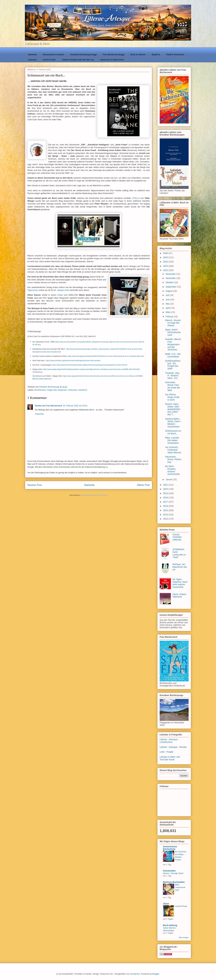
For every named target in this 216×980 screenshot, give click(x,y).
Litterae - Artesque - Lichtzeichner (169, 741)
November (171, 278)
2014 (166, 515)
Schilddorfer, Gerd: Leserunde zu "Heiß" (179, 553)
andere (31, 282)
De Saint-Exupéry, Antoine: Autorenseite (172, 470)
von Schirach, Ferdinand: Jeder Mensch (173, 450)
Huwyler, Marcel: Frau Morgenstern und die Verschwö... (173, 344)
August (169, 291)
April (168, 308)
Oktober (170, 282)
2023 (166, 266)
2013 (166, 519)
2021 (166, 485)
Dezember (171, 274)
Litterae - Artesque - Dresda (173, 747)
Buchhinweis (40, 390)
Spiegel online (63, 290)
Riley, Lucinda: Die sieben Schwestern (172, 440)
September (171, 287)
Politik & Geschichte (175, 54)
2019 (166, 493)
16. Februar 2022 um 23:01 (75, 406)
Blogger (156, 974)
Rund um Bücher (138, 54)
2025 (166, 257)
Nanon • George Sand (173, 873)
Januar (169, 479)
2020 (166, 489)
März (168, 312)
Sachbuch (83, 390)
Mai (168, 304)
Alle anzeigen (184, 937)
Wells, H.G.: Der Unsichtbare (173, 355)
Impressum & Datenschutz (112, 60)
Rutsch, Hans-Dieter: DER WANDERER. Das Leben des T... (173, 409)
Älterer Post (143, 485)
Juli (168, 295)
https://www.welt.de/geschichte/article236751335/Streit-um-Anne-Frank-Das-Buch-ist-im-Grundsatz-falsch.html (106, 356)
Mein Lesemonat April (180, 887)
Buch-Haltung (170, 925)
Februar (170, 317)
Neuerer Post (35, 485)
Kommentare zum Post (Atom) (94, 495)
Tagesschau (33, 290)
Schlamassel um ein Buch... (173, 432)
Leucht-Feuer (181, 906)
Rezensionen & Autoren (53, 54)
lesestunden (169, 871)
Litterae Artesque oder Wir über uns (78, 60)
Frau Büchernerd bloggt (114, 54)
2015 (166, 510)
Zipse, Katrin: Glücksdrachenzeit (173, 332)
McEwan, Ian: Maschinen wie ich (180, 567)
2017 (166, 502)
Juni (168, 300)
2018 (166, 498)
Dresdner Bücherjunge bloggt (83, 54)
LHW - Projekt (166, 752)
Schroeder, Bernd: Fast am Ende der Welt (173, 386)
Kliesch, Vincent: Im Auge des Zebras (173, 323)
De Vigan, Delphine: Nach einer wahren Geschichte (180, 583)
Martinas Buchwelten (174, 882)
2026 (166, 253)
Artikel (60, 295)
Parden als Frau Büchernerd (48, 406)
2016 (166, 506)
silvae (166, 904)
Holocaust (73, 390)
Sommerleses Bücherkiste (170, 848)
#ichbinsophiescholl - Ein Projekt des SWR (173, 365)
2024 (166, 262)
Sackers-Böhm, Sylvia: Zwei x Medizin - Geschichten (173, 423)
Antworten (39, 414)
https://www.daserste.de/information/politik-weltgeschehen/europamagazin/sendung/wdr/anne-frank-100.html (90, 365)
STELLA (136, 198)
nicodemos (135, 974)
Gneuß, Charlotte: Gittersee (177, 537)
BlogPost (156, 54)
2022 (166, 270)
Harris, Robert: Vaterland (180, 596)
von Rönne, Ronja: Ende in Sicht (172, 397)
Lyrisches (32, 60)
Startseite (32, 54)
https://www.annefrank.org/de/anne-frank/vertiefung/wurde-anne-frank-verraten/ (73, 361)
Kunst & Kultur (49, 60)
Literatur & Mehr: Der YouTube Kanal (170, 758)
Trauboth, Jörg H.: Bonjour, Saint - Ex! (172, 376)
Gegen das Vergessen (57, 390)
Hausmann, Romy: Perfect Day (173, 459)
